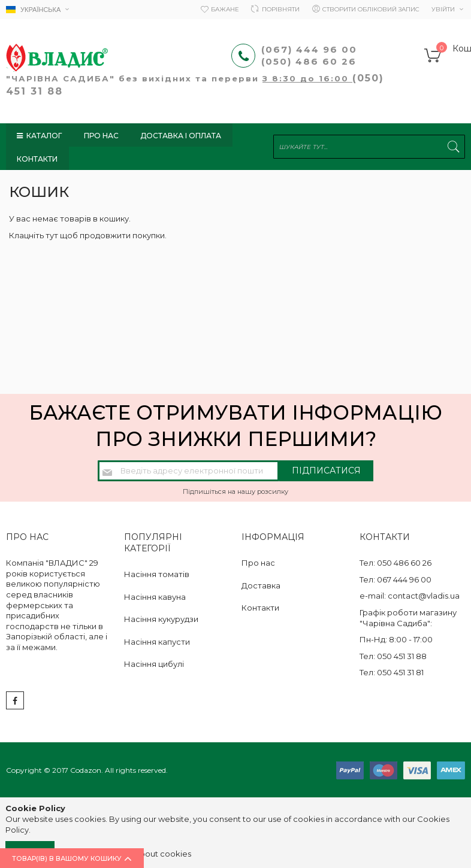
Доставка (261, 585)
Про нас (258, 563)
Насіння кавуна (155, 597)
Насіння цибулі (154, 664)
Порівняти (281, 9)
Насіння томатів (157, 574)
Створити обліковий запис (371, 9)
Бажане (225, 9)
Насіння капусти (157, 642)
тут (52, 235)
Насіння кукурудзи (161, 619)
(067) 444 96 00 (309, 49)
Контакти (260, 608)
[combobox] (369, 147)
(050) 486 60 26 (311, 61)
